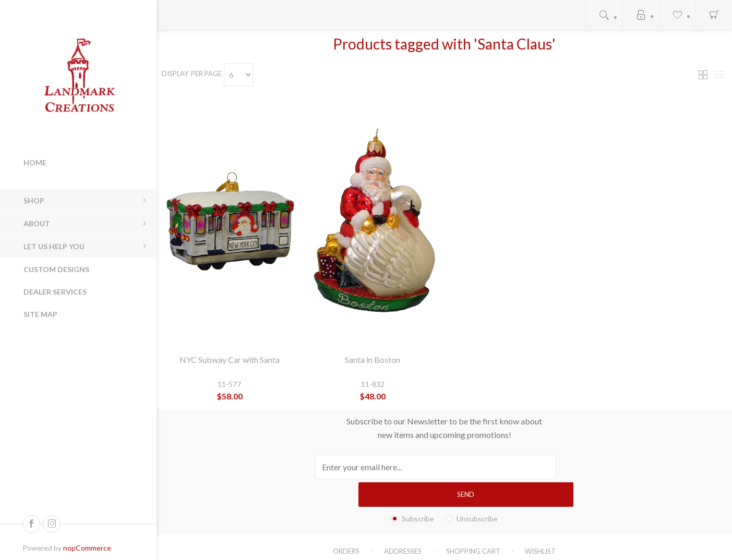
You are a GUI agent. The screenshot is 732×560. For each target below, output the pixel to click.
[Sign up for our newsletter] (406, 467)
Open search (604, 15)
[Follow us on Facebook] (31, 524)
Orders (346, 524)
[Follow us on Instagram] (52, 524)
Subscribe (418, 491)
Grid (703, 75)
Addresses (403, 524)
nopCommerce (87, 548)
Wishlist (540, 524)
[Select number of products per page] (248, 75)
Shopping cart (473, 524)
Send (537, 467)
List (720, 75)
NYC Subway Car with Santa (230, 360)
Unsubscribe (477, 491)
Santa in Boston (373, 360)
